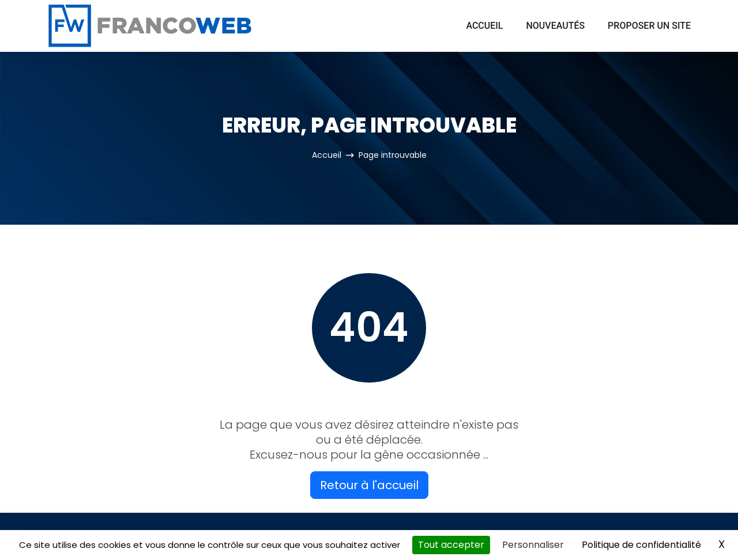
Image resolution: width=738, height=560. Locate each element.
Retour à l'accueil (369, 485)
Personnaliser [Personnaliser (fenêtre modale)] (533, 545)
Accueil (484, 26)
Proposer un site (649, 26)
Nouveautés (555, 26)
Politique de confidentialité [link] (641, 545)
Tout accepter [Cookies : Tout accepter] (451, 545)
